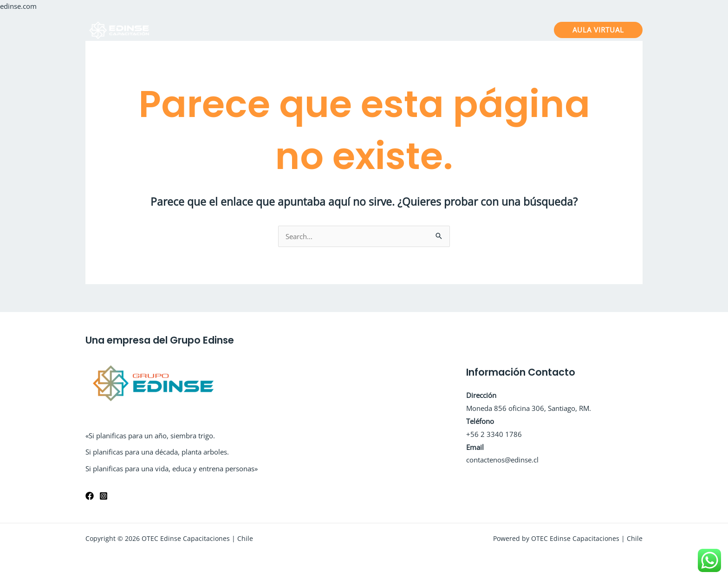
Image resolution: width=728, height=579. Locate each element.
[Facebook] (90, 496)
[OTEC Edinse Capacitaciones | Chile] (120, 29)
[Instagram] (104, 496)
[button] (598, 30)
